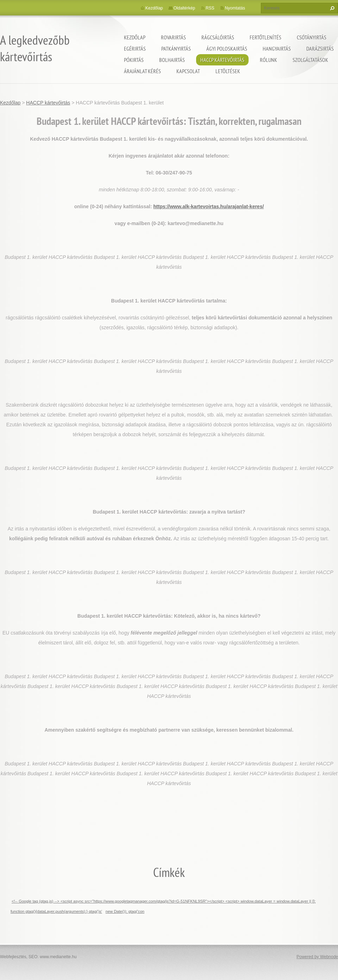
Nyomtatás (235, 8)
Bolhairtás (172, 60)
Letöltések (228, 71)
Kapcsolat (188, 71)
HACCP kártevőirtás (222, 60)
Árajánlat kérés (142, 71)
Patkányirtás (176, 49)
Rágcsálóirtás (218, 37)
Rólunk (268, 60)
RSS (210, 8)
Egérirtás (135, 49)
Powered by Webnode (317, 957)
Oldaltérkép (184, 8)
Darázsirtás (320, 49)
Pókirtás (134, 60)
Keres (331, 8)
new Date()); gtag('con (125, 911)
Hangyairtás (277, 49)
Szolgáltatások (310, 60)
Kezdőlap (135, 37)
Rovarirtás (173, 37)
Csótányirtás (312, 37)
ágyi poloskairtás (227, 49)
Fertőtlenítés (265, 37)
